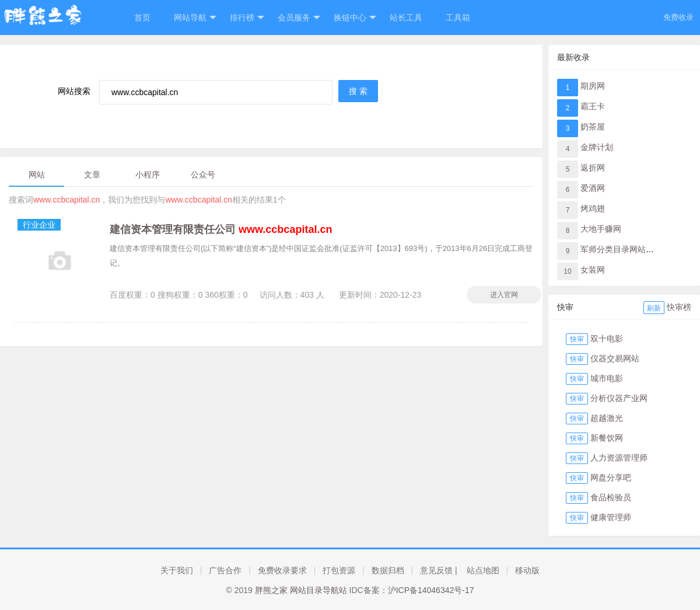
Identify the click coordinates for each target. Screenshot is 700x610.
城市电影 (607, 378)
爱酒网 (593, 188)
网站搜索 (74, 91)
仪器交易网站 (615, 358)
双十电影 (607, 339)
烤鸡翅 (593, 208)
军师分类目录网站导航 (621, 249)
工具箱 (458, 18)
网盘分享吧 (611, 477)
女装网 (593, 270)
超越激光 (607, 418)
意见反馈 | (439, 570)
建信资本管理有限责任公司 (221, 229)
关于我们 (177, 570)
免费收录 (678, 17)
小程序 (148, 175)
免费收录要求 (282, 570)
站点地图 (483, 570)
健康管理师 (611, 517)
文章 (92, 175)
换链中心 (355, 18)
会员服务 (299, 18)
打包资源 (339, 570)
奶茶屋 (593, 127)
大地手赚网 (601, 229)
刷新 (654, 308)
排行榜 (247, 18)
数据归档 (388, 570)
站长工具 (406, 18)
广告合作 (225, 570)
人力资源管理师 (619, 458)
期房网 (593, 86)
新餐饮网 (607, 438)
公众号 (203, 175)
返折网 (593, 168)
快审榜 (679, 307)
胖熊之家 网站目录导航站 (301, 590)
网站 (37, 175)
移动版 (527, 570)
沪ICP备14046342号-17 (431, 590)
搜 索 (358, 91)
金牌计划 (597, 147)
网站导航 (195, 18)
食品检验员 (611, 497)
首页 (142, 18)
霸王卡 (593, 106)
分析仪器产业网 (619, 398)
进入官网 (504, 295)
